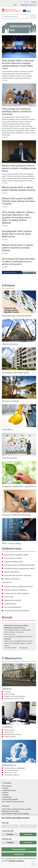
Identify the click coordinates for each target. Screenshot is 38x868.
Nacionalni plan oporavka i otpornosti (18, 575)
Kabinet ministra (9, 730)
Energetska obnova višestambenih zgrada (19, 565)
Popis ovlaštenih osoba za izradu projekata (15, 814)
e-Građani (5, 795)
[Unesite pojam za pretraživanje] (13, 17)
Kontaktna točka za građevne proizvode (19, 587)
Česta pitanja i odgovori (12, 775)
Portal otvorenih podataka (10, 799)
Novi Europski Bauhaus (13, 607)
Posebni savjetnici (10, 737)
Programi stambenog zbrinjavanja (15, 696)
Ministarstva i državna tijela (10, 811)
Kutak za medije (9, 694)
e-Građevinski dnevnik (9, 790)
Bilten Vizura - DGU (11, 773)
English (34, 2)
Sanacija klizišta (10, 604)
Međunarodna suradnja (13, 600)
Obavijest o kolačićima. (16, 861)
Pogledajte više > (7, 582)
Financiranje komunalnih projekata (17, 611)
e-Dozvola (5, 788)
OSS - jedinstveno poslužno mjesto (13, 802)
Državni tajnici (9, 732)
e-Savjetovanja (7, 797)
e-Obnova (5, 793)
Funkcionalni (6, 831)
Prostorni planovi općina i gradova (17, 593)
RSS (15, 5)
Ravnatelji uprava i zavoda (13, 734)
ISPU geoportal (7, 786)
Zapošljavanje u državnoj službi (14, 698)
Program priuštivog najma (14, 562)
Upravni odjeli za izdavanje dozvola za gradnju (17, 809)
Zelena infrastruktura (12, 572)
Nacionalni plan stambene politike (16, 555)
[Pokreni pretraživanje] (26, 17)
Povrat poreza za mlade (13, 558)
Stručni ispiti (9, 597)
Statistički (5, 839)
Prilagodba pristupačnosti (28, 5)
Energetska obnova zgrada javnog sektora (20, 569)
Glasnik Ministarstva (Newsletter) (15, 768)
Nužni (4, 823)
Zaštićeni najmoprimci (12, 579)
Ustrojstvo (7, 692)
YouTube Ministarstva (11, 770)
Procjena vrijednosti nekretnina (15, 590)
